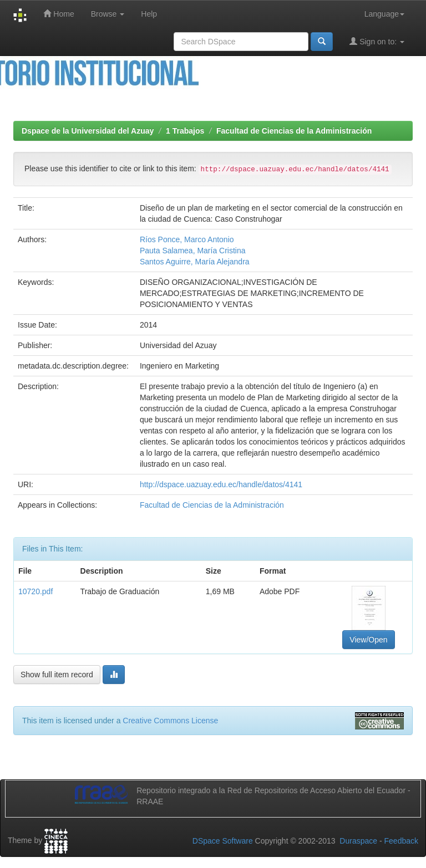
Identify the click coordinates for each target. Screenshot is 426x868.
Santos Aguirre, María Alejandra (195, 262)
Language (384, 14)
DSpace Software (223, 841)
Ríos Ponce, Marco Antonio (187, 239)
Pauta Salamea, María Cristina (193, 251)
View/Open (368, 640)
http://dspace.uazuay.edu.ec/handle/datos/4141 (221, 484)
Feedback (401, 841)
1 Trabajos (185, 131)
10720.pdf (35, 591)
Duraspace (358, 841)
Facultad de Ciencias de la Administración (294, 131)
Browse (108, 14)
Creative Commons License (170, 721)
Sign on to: (377, 41)
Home (59, 14)
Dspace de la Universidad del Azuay (88, 131)
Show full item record (57, 675)
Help (149, 14)
